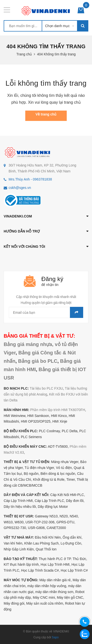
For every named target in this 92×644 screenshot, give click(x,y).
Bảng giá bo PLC (38, 361)
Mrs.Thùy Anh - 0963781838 (30, 179)
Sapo (55, 637)
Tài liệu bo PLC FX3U (46, 388)
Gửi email (77, 312)
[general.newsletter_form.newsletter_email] (46, 312)
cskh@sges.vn (20, 188)
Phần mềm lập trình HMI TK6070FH (58, 410)
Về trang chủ (46, 114)
